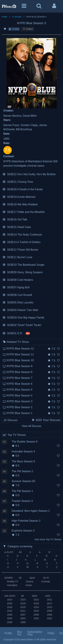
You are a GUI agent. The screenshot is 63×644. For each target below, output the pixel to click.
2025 (48, 596)
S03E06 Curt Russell (17, 295)
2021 (49, 600)
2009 (49, 611)
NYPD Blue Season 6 (20, 384)
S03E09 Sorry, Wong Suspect (23, 272)
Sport (32, 578)
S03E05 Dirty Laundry (18, 302)
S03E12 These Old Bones (20, 249)
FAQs (51, 633)
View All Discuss (31, 426)
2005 (49, 615)
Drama (30, 581)
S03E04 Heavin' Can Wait (20, 310)
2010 (36, 611)
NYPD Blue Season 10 (20, 360)
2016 (10, 607)
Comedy (46, 581)
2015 (23, 607)
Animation (12, 585)
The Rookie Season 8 (25, 442)
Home (4, 17)
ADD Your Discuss (46, 420)
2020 (10, 603)
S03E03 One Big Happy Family (23, 317)
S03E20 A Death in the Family (23, 189)
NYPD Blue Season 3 (20, 401)
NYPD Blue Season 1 (20, 413)
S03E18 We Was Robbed (20, 204)
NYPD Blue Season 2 (20, 407)
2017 (49, 603)
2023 (23, 600)
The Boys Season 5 (23, 461)
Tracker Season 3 (22, 501)
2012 (10, 611)
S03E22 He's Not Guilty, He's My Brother (29, 174)
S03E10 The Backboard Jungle (23, 264)
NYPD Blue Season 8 (20, 372)
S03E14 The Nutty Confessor (22, 234)
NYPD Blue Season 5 (20, 390)
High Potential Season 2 (26, 521)
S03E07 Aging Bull (16, 287)
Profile (8, 633)
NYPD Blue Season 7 (20, 378)
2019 (23, 603)
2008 (10, 615)
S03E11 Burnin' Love (17, 257)
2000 (10, 622)
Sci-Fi (46, 578)
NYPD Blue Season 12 (20, 349)
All (20, 552)
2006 (36, 615)
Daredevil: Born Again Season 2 (31, 511)
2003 (23, 618)
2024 (10, 600)
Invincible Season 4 (23, 451)
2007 (23, 615)
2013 (49, 607)
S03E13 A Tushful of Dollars (22, 242)
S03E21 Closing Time (18, 181)
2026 (34, 596)
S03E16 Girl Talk (15, 219)
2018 (36, 603)
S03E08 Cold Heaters (18, 280)
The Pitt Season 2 (22, 471)
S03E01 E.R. (16, 333)
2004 (10, 618)
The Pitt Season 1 (22, 491)
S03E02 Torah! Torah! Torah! (22, 325)
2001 (49, 618)
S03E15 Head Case (17, 227)
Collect (28, 29)
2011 (23, 611)
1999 (23, 622)
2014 (36, 607)
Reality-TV (13, 581)
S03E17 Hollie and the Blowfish (24, 212)
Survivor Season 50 (23, 481)
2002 (36, 618)
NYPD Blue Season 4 (20, 396)
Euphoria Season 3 (23, 531)
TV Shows (17, 17)
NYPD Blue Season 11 (20, 354)
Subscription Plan (35, 633)
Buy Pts (20, 633)
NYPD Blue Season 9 (20, 366)
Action (29, 585)
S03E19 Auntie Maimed (19, 197)
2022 (36, 600)
